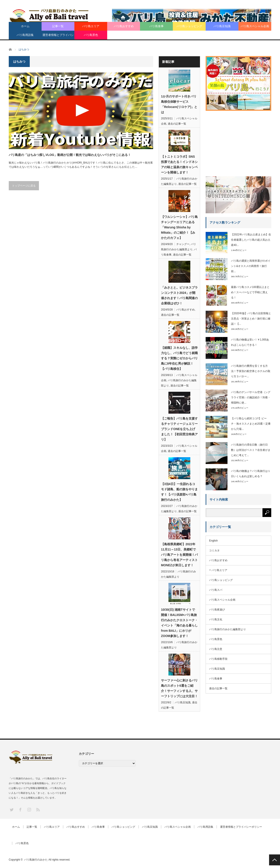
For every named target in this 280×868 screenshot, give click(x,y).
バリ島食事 (157, 26)
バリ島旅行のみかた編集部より (227, 629)
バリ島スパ (216, 590)
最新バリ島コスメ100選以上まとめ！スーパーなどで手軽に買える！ (250, 292)
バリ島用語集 (25, 35)
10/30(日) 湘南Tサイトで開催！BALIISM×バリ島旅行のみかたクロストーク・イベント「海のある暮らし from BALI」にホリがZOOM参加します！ (179, 623)
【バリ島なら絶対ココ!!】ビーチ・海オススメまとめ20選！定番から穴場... (251, 424)
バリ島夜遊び (217, 610)
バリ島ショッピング (189, 26)
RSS (38, 809)
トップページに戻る (24, 186)
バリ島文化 (216, 619)
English (213, 541)
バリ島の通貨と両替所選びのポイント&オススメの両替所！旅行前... (251, 266)
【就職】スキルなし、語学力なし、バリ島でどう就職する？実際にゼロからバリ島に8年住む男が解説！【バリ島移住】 (179, 358)
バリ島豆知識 (222, 26)
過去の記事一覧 (177, 124)
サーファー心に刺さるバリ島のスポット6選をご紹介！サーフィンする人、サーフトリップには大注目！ (179, 688)
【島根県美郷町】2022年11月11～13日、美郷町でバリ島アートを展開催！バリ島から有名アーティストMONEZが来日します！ (179, 555)
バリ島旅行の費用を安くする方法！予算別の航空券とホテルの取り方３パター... (251, 371)
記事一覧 (58, 26)
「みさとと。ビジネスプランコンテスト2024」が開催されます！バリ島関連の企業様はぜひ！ (179, 295)
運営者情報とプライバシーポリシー (58, 36)
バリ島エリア (91, 26)
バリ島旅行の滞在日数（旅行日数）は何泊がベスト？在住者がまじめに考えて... (251, 450)
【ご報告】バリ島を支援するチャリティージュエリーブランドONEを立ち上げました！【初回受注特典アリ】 (179, 429)
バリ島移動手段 (218, 659)
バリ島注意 (216, 649)
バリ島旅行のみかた (36, 860)
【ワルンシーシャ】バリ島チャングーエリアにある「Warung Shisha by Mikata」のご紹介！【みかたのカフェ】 (179, 227)
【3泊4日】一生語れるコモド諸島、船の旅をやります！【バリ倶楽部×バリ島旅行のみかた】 (179, 492)
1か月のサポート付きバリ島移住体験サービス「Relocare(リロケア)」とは (179, 104)
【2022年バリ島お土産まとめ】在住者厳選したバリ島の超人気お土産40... (251, 240)
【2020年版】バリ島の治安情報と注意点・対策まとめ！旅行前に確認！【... (251, 319)
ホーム (25, 26)
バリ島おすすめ (124, 26)
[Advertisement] (238, 142)
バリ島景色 (91, 35)
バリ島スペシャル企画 (255, 26)
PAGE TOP (275, 860)
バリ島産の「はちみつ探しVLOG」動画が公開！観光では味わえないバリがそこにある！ (70, 155)
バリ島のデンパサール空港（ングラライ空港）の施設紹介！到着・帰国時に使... (251, 397)
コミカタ (214, 550)
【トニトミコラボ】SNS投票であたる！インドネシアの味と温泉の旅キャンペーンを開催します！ (179, 164)
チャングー (183, 244)
